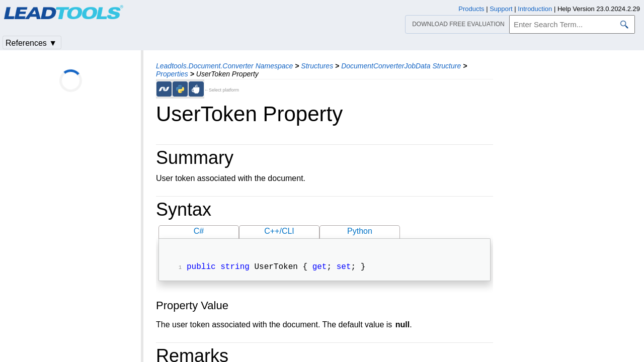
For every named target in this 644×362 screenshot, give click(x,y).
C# (199, 231)
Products (471, 9)
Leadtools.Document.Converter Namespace (224, 66)
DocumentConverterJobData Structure (401, 66)
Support (501, 9)
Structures (317, 66)
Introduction (535, 9)
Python (360, 231)
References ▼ (31, 43)
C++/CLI (279, 231)
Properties (172, 74)
